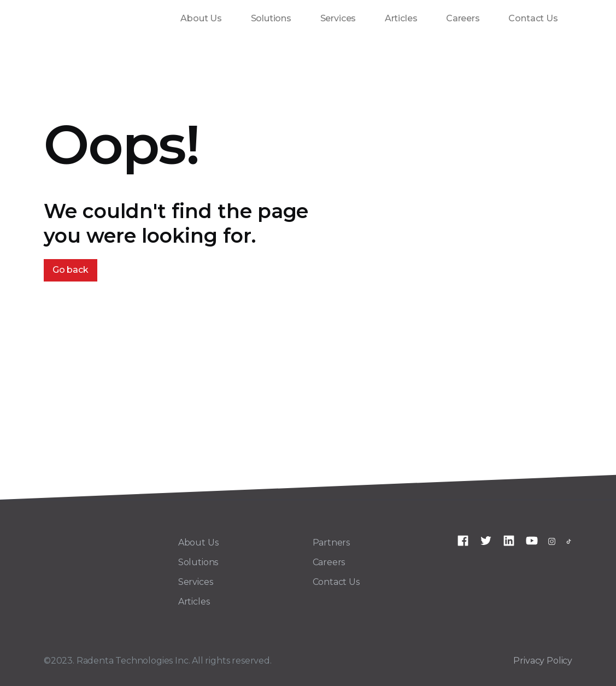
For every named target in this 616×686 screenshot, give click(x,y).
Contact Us (533, 18)
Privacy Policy (543, 661)
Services (338, 18)
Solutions (271, 18)
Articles (401, 18)
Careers (463, 18)
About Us (201, 18)
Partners (332, 543)
